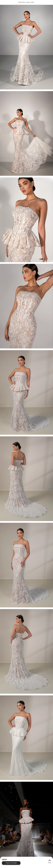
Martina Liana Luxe (26, 2)
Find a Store (11, 863)
